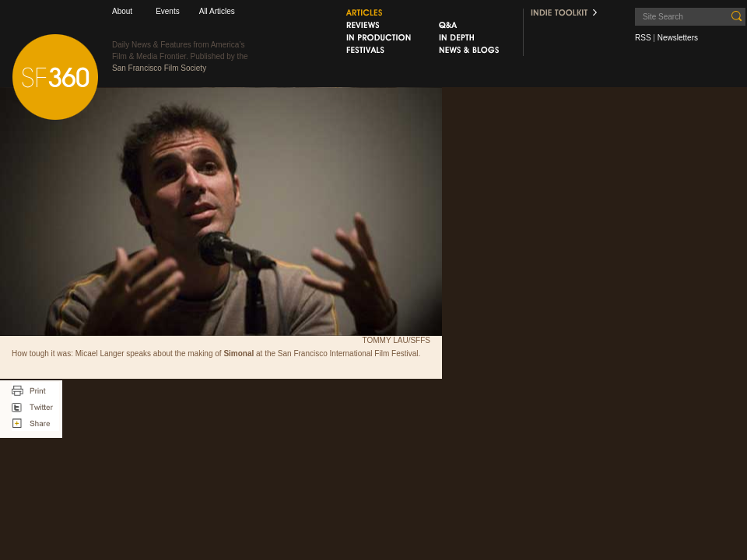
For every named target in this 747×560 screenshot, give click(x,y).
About (122, 11)
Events (168, 11)
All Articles (217, 11)
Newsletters (678, 38)
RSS (643, 38)
